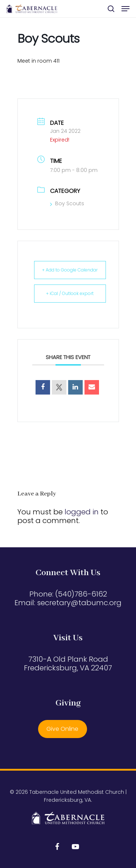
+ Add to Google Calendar (70, 270)
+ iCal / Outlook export (70, 293)
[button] (125, 9)
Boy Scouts (67, 203)
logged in (82, 512)
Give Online (62, 729)
